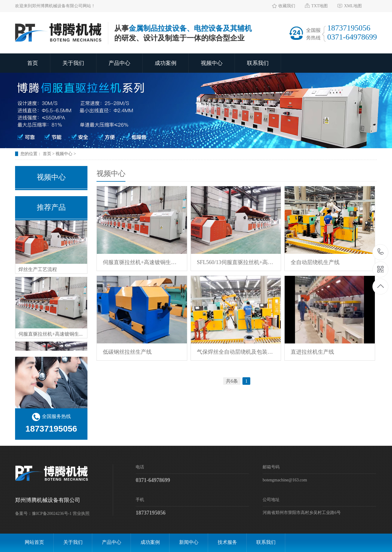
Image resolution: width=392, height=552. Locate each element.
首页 (33, 63)
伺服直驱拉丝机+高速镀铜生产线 (142, 262)
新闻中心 (189, 542)
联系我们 (258, 63)
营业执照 (81, 514)
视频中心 (212, 63)
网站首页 (34, 542)
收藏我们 (287, 6)
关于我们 (73, 63)
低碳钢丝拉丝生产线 (127, 352)
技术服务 (227, 542)
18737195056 (381, 252)
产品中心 (119, 63)
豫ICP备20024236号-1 (52, 514)
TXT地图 (319, 6)
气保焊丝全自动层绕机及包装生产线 (236, 352)
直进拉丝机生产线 (312, 352)
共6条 (232, 381)
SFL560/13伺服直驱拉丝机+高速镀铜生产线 (236, 262)
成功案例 (166, 63)
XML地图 (353, 6)
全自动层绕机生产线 (315, 262)
